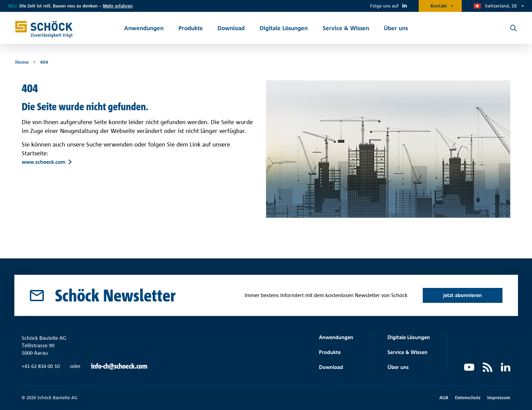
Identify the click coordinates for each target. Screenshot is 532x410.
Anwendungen (336, 337)
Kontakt (439, 6)
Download (331, 367)
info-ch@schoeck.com (119, 366)
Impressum (499, 397)
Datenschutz (468, 397)
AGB (444, 397)
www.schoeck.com (44, 162)
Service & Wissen (407, 352)
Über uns (398, 367)
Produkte (330, 352)
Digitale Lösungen (409, 337)
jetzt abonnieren (462, 295)
